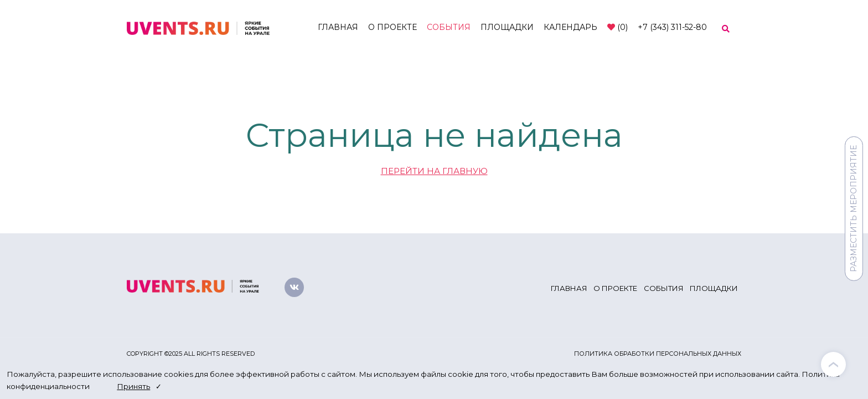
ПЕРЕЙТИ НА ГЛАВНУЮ (434, 171)
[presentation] (833, 364)
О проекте (392, 27)
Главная (338, 27)
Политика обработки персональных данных (658, 354)
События (449, 27)
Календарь (570, 27)
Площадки (507, 27)
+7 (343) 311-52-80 (672, 27)
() (618, 27)
